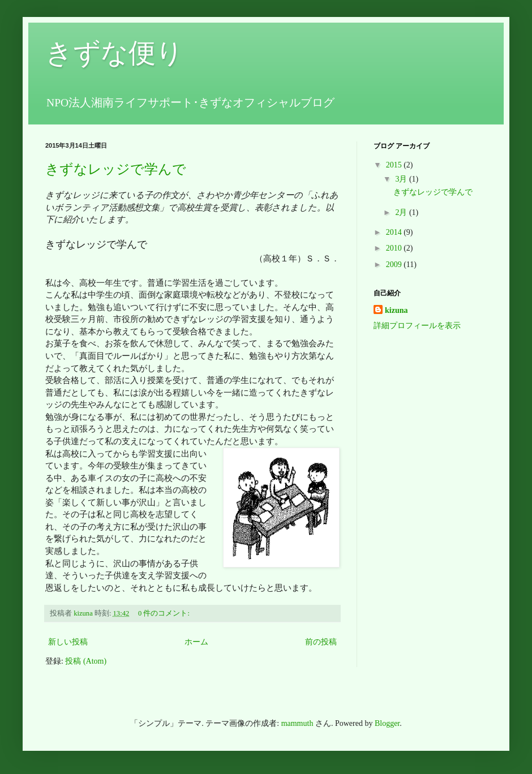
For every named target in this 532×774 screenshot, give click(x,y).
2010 (395, 248)
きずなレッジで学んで (116, 169)
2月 (402, 212)
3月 (402, 179)
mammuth (297, 723)
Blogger (387, 723)
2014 (395, 232)
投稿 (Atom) (86, 661)
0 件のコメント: (165, 613)
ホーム (196, 642)
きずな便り (114, 53)
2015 (395, 165)
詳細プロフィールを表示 (417, 326)
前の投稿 (321, 642)
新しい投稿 (68, 642)
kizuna (396, 310)
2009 (395, 265)
